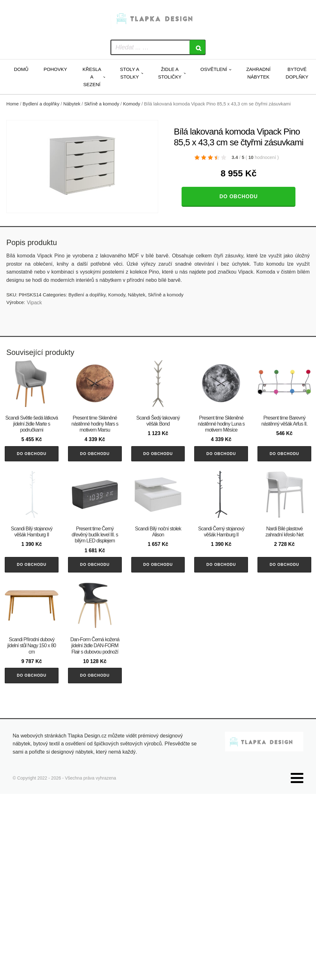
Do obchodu (239, 196)
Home (12, 104)
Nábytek (72, 104)
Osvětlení (214, 69)
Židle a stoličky (170, 73)
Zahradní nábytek (258, 73)
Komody (132, 104)
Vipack (34, 303)
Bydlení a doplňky (41, 104)
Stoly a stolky (130, 73)
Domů (21, 69)
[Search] (197, 47)
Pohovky (55, 69)
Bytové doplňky (297, 73)
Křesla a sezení (92, 77)
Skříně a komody (102, 104)
